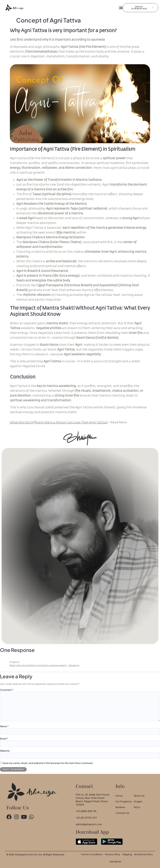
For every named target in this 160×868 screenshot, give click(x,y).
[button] (121, 8)
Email (4, 738)
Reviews (120, 807)
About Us (139, 796)
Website (5, 751)
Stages (138, 801)
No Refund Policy (144, 854)
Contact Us (122, 813)
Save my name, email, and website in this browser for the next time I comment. (48, 763)
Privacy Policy (113, 854)
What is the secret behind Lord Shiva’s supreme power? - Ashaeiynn (44, 665)
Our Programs (124, 801)
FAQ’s (137, 807)
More (119, 422)
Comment (7, 690)
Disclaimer (116, 862)
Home (119, 796)
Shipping (127, 854)
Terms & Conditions (92, 854)
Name (4, 726)
